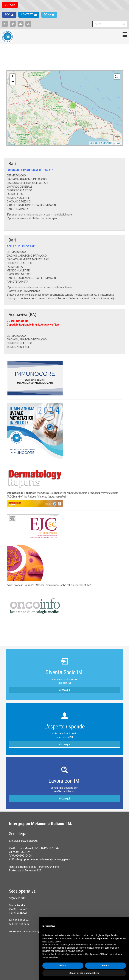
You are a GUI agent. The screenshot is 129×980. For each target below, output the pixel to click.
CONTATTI (28, 15)
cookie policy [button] (54, 942)
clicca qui (64, 690)
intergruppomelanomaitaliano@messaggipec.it (43, 859)
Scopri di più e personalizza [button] (84, 973)
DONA (48, 15)
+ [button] (13, 76)
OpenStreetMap (112, 143)
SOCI (8, 15)
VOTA (9, 5)
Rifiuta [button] (63, 965)
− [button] (13, 82)
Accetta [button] (105, 965)
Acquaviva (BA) (22, 315)
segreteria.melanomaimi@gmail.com (31, 931)
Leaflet (94, 143)
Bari (12, 164)
